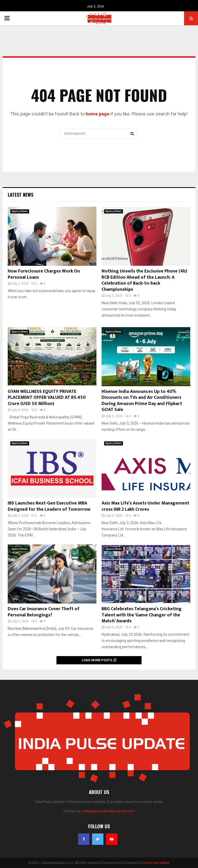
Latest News (20, 195)
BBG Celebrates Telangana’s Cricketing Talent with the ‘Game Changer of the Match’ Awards (142, 615)
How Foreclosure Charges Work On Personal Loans (44, 274)
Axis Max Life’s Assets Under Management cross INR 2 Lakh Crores (145, 506)
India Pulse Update (156, 863)
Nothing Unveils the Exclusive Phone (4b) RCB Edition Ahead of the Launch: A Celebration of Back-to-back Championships (144, 280)
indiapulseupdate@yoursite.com (109, 811)
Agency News (20, 211)
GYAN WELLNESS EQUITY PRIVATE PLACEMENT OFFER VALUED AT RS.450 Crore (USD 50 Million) (47, 398)
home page (97, 114)
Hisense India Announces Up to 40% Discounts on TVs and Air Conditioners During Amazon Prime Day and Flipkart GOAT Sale (142, 401)
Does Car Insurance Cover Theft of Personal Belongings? (44, 612)
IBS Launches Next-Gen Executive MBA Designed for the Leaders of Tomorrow (49, 506)
